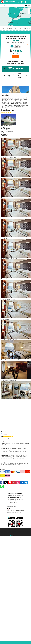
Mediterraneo (23, 28)
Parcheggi (17, 451)
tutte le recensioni (5, 438)
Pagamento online (12, 463)
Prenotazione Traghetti (13, 455)
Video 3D (3, 445)
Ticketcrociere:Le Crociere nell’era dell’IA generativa (14, 457)
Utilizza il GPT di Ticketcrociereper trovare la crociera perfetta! (16, 511)
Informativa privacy (5, 450)
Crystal (16, 28)
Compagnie (9, 28)
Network (17, 457)
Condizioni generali (22, 449)
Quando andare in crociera (23, 443)
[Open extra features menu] (6, 5)
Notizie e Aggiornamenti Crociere (12, 465)
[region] (15, 17)
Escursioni (8, 445)
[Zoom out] (29, 11)
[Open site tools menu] (29, 2)
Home (2, 28)
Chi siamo (7, 457)
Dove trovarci (12, 457)
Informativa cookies (14, 450)
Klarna (22, 463)
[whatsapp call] (22, 2)
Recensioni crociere (16, 462)
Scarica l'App (21, 458)
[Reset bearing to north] (29, 13)
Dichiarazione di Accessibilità (8, 451)
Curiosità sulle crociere (16, 442)
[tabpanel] (15, 97)
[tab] (15, 69)
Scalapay (18, 463)
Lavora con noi (22, 451)
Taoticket (12, 535)
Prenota (16, 57)
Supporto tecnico (13, 449)
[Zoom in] (29, 9)
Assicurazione (22, 450)
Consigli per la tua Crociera (11, 443)
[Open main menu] (29, 5)
